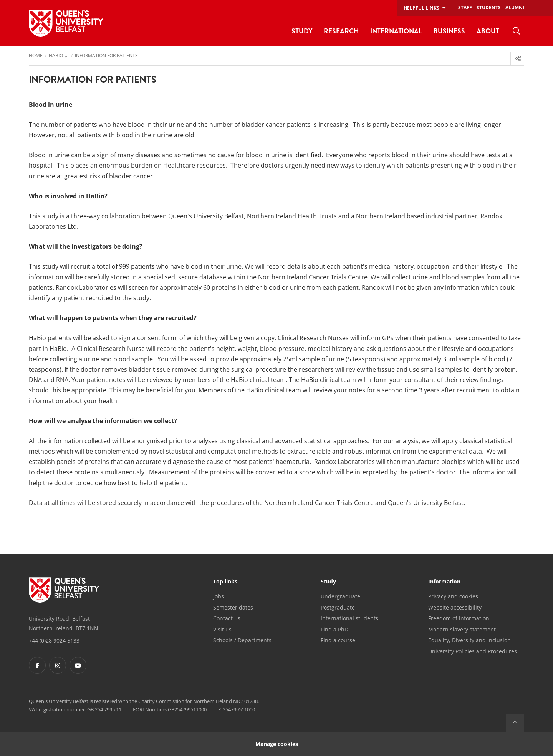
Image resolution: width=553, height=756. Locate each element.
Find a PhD (334, 629)
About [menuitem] (488, 31)
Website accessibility (455, 607)
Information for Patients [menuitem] (106, 56)
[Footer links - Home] (64, 590)
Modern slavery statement (462, 629)
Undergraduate (340, 596)
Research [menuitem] (341, 31)
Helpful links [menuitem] (421, 8)
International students (349, 618)
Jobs (219, 596)
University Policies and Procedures (473, 651)
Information (444, 582)
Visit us (222, 629)
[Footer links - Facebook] (37, 665)
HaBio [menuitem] (56, 56)
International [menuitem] (396, 31)
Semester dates (233, 607)
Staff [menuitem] (465, 7)
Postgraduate (338, 607)
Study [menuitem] (302, 31)
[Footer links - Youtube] (78, 665)
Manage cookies (277, 744)
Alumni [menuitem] (515, 7)
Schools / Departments (242, 640)
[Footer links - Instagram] (58, 665)
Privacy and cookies (453, 596)
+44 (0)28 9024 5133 (54, 641)
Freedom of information (459, 618)
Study (328, 582)
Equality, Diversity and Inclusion (469, 640)
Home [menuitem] (36, 56)
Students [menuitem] (489, 7)
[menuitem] (517, 31)
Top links (225, 582)
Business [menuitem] (449, 31)
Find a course (338, 640)
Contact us (227, 618)
